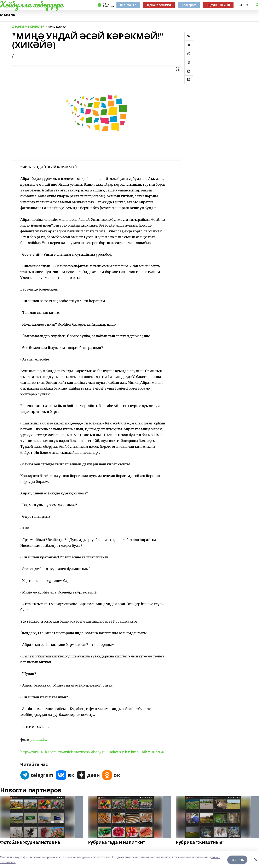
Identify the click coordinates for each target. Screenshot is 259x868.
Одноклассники (159, 5)
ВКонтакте (128, 5)
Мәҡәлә (7, 15)
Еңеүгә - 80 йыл (218, 5)
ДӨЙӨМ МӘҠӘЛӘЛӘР (28, 27)
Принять (237, 860)
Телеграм (189, 5)
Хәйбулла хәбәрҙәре (31, 4)
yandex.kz (38, 739)
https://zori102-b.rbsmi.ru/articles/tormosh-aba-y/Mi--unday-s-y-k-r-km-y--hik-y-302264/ (92, 752)
